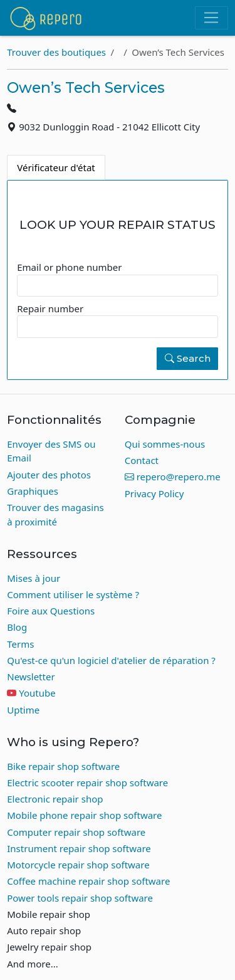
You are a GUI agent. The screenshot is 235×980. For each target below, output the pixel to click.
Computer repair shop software (76, 832)
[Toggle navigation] (211, 18)
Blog (17, 627)
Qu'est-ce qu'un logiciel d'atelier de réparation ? (111, 660)
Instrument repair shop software (79, 848)
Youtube (37, 693)
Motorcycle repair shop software (78, 865)
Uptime (23, 710)
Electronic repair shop (55, 799)
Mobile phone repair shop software (84, 815)
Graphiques (33, 491)
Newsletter (31, 677)
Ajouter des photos (49, 475)
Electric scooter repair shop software (87, 782)
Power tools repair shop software (80, 898)
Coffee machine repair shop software (88, 881)
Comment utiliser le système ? (73, 594)
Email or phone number (69, 267)
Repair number (50, 308)
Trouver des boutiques (56, 52)
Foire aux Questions (51, 611)
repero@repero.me (173, 477)
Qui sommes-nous (165, 444)
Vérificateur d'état (56, 167)
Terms (20, 644)
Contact (142, 460)
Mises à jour (34, 578)
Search (188, 358)
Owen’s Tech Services (86, 87)
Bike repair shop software (63, 766)
